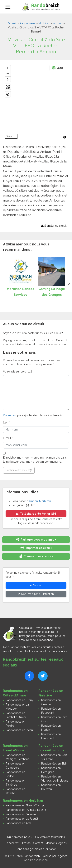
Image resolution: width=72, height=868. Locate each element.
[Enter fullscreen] (8, 87)
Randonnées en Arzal (19, 823)
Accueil (12, 23)
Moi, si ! (36, 585)
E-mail (8, 438)
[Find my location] (8, 94)
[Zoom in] (8, 68)
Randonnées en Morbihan (23, 801)
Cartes (58, 68)
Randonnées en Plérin (19, 730)
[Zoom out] (8, 74)
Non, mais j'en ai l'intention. (36, 594)
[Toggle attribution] (65, 137)
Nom (7, 423)
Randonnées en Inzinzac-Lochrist (26, 810)
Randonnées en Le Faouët (22, 819)
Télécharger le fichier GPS (36, 514)
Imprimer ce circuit (36, 548)
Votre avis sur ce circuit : (18, 372)
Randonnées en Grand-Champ (25, 805)
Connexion (10, 415)
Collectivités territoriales (50, 837)
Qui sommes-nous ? (20, 837)
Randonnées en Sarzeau (21, 814)
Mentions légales (56, 843)
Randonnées (28, 23)
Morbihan (44, 23)
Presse (26, 843)
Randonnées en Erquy (19, 700)
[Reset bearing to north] (8, 79)
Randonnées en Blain (54, 764)
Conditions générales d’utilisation (36, 849)
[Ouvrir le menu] (8, 7)
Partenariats (13, 843)
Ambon (58, 23)
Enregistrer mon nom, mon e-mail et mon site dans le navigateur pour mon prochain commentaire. (35, 460)
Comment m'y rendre (36, 556)
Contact (38, 843)
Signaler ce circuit (54, 226)
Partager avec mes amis (35, 539)
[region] (36, 102)
